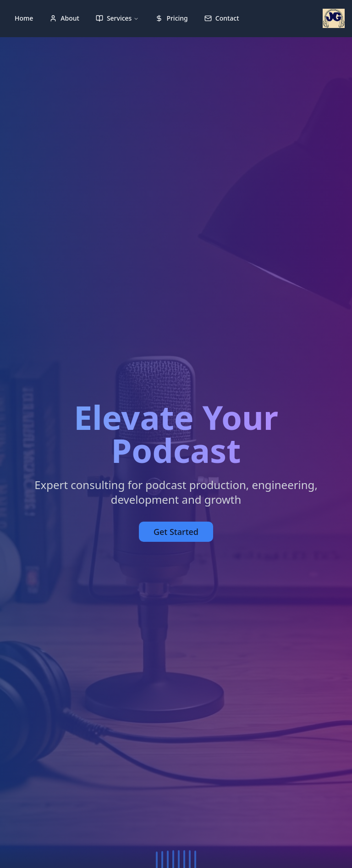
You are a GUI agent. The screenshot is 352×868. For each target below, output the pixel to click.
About (64, 18)
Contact (222, 18)
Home (24, 18)
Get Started (176, 532)
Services (118, 18)
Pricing (171, 18)
